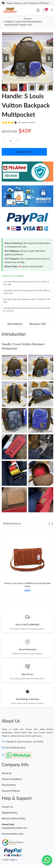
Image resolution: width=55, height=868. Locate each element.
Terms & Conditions (12, 779)
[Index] (38, 10)
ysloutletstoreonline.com (14, 828)
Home (27, 19)
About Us (7, 773)
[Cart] (45, 10)
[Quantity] (11, 141)
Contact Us (7, 807)
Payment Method (11, 791)
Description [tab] (15, 324)
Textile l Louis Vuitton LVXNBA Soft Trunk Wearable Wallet (28, 585)
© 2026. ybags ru (10, 860)
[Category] (52, 10)
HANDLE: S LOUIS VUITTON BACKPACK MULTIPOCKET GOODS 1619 (23, 23)
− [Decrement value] (4, 141)
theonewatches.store (13, 834)
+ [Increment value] (17, 141)
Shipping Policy (10, 812)
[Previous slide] (49, 523)
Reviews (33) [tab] (38, 324)
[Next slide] (52, 523)
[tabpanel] (27, 564)
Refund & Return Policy (14, 818)
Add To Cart (24, 152)
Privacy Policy (9, 785)
